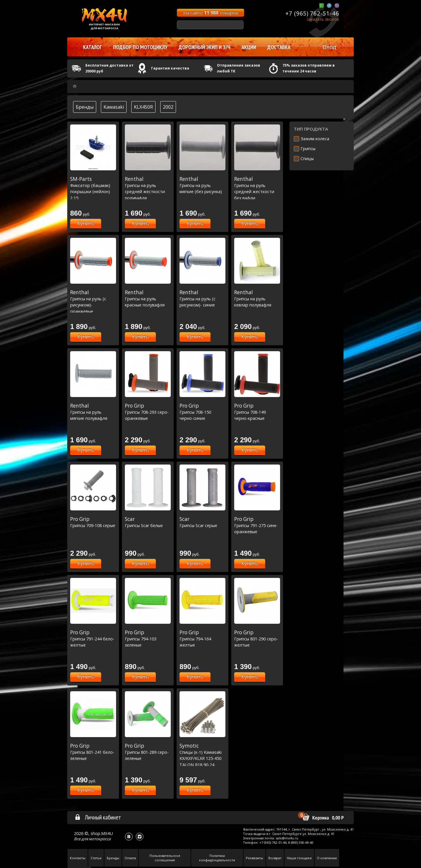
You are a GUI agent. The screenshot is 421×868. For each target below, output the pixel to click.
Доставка (279, 47)
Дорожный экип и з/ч (205, 47)
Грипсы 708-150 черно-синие (202, 412)
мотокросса (100, 839)
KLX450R (143, 107)
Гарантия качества (170, 68)
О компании (327, 858)
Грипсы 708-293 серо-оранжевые (148, 412)
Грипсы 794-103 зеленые (148, 639)
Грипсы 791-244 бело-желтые (93, 639)
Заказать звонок (323, 19)
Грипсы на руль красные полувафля (148, 298)
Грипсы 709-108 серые (93, 522)
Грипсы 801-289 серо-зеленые (148, 752)
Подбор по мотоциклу (140, 47)
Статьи (96, 858)
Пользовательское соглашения (165, 858)
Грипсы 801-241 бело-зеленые (93, 752)
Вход (329, 47)
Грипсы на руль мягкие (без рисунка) (202, 185)
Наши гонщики (299, 858)
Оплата (130, 858)
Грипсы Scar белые (148, 522)
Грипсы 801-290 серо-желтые (257, 639)
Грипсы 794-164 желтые (202, 639)
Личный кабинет (98, 817)
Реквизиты (255, 858)
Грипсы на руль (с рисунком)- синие (202, 298)
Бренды (85, 107)
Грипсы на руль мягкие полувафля (93, 412)
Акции (249, 47)
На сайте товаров (211, 13)
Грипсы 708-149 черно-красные (257, 412)
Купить (86, 223)
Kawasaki (114, 107)
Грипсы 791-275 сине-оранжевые (257, 525)
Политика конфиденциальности (217, 858)
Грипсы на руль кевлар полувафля (257, 298)
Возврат (275, 858)
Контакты (78, 858)
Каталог (93, 47)
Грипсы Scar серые (202, 522)
